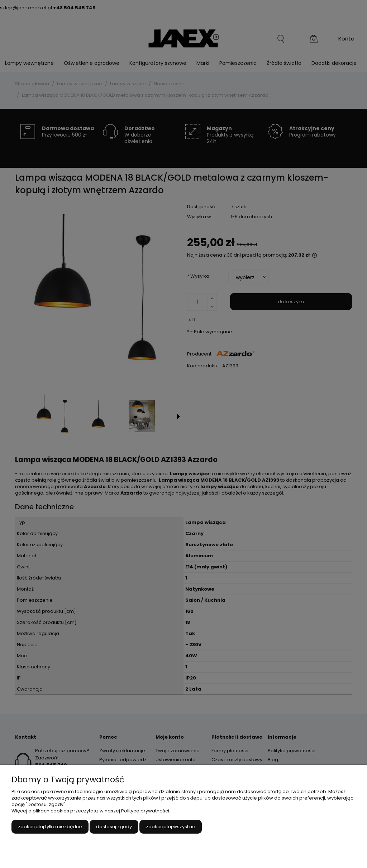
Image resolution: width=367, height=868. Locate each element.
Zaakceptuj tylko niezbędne (50, 827)
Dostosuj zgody (114, 827)
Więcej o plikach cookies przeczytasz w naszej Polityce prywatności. (91, 811)
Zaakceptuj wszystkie (171, 827)
